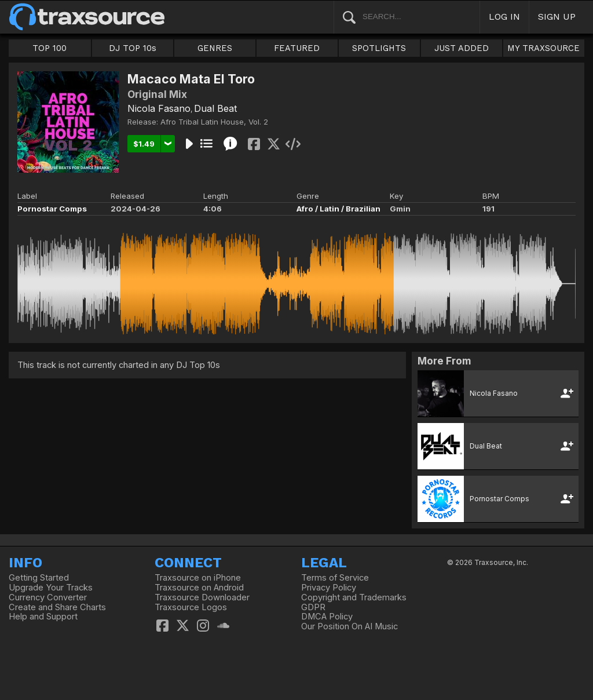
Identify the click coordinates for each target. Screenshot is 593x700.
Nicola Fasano (159, 108)
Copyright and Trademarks (354, 597)
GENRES (215, 48)
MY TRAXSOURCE (543, 48)
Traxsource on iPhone (198, 578)
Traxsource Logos (191, 607)
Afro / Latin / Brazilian (338, 209)
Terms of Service (335, 578)
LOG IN (504, 17)
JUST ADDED (462, 48)
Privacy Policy (329, 588)
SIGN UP (557, 17)
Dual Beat (215, 108)
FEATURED (297, 48)
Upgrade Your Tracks (51, 588)
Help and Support (43, 617)
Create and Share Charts (57, 607)
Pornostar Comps (52, 209)
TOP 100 (50, 48)
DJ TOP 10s (133, 48)
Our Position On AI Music (349, 626)
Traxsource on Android (199, 588)
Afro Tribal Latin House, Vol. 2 (214, 122)
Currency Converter (48, 597)
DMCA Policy (327, 617)
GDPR (313, 607)
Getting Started (39, 578)
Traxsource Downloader (202, 597)
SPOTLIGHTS (379, 48)
